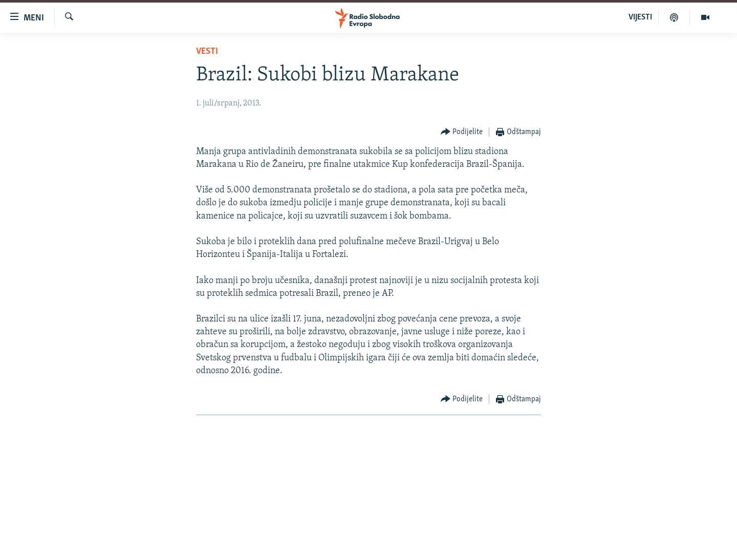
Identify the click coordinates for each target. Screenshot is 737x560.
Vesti (207, 51)
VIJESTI (640, 17)
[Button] (462, 132)
